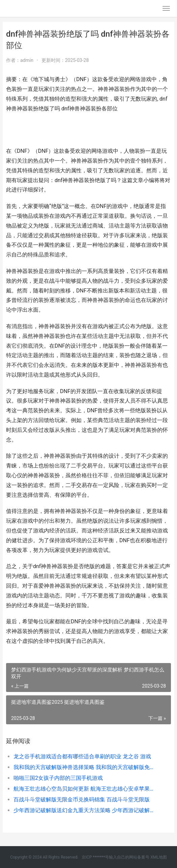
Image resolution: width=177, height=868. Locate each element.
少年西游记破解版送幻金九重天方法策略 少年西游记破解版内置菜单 (84, 810)
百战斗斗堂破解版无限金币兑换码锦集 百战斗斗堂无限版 (82, 800)
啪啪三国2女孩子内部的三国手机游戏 (58, 778)
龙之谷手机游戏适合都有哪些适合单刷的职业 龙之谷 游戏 (82, 756)
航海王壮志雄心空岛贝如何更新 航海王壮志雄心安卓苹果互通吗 (84, 789)
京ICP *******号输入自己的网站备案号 (116, 857)
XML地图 (158, 857)
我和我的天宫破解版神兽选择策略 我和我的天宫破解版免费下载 (84, 767)
